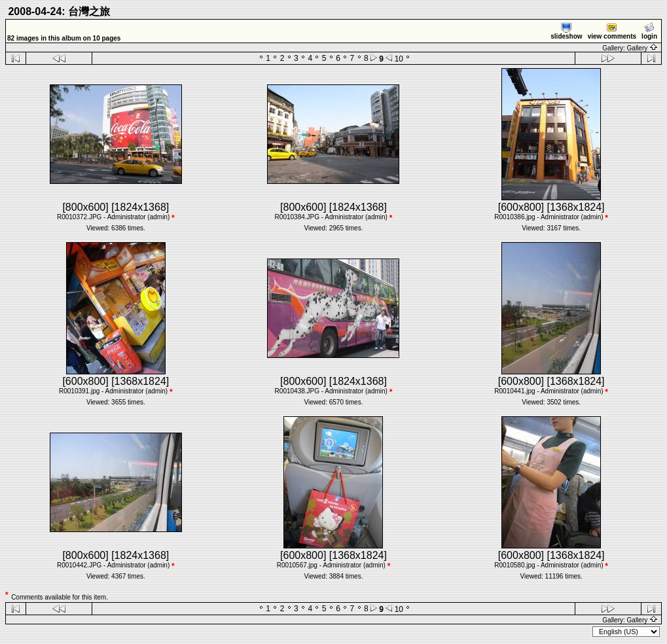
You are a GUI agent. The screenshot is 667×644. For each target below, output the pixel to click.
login (649, 31)
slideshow (566, 31)
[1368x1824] (575, 207)
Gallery (642, 48)
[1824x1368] (140, 207)
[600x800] (521, 207)
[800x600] (85, 207)
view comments (612, 31)
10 (399, 59)
